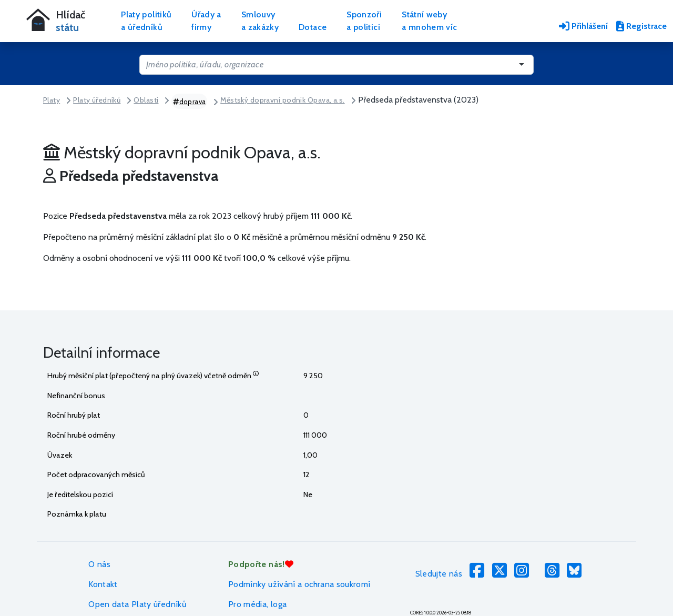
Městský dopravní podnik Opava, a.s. (282, 100)
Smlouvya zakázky (260, 21)
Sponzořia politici (364, 21)
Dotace (313, 27)
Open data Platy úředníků (137, 604)
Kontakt (103, 584)
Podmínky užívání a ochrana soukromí (299, 584)
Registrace (641, 26)
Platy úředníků (97, 100)
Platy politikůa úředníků (146, 21)
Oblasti (146, 100)
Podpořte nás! (261, 564)
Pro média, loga (257, 604)
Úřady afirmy (206, 21)
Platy (52, 100)
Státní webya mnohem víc (429, 21)
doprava (190, 102)
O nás (99, 564)
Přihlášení (583, 26)
